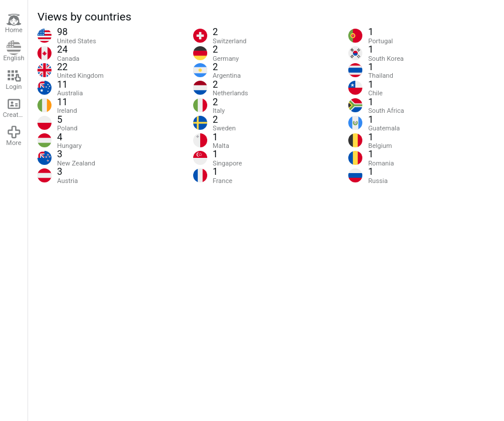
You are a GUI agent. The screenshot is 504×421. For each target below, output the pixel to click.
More (14, 136)
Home (13, 23)
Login (14, 80)
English (13, 51)
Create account (15, 108)
